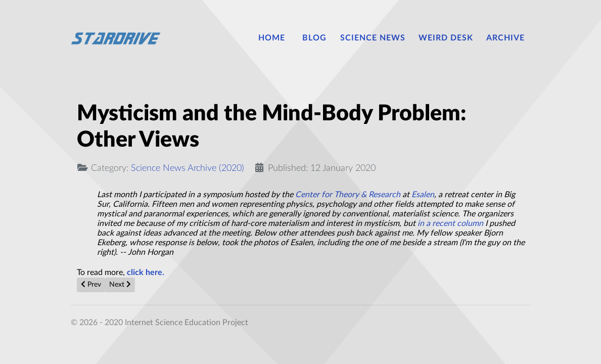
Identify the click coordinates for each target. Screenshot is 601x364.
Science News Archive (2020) (188, 168)
